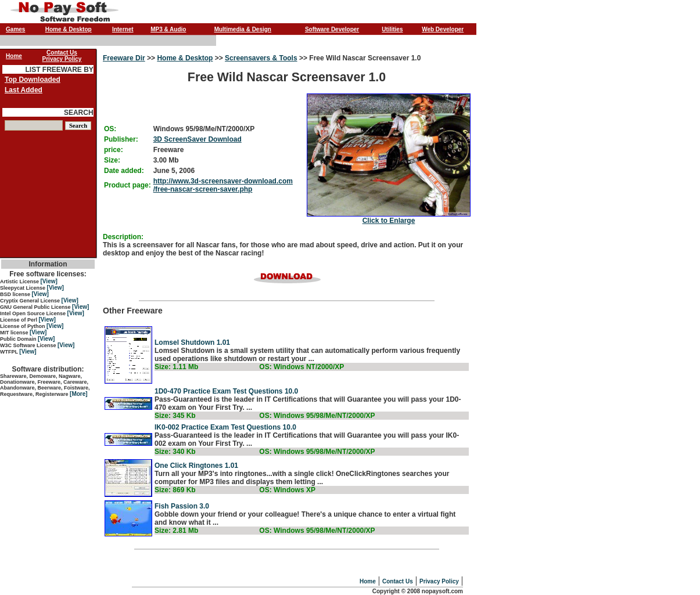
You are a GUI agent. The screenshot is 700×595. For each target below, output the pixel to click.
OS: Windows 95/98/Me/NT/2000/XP (317, 416)
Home (368, 581)
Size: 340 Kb (175, 452)
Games (15, 29)
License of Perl (19, 320)
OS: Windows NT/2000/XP (301, 367)
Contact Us (398, 581)
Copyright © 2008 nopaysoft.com (418, 591)
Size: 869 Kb (175, 490)
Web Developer (443, 29)
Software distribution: (48, 369)
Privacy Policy (439, 581)
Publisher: (121, 139)
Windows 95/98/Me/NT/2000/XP (204, 129)
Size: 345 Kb (175, 416)
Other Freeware (287, 346)
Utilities (392, 29)
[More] (79, 394)
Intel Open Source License (34, 313)
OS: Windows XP (287, 490)
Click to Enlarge (389, 221)
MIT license (15, 333)
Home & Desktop (69, 29)
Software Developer (332, 29)
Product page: (128, 185)
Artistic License (20, 282)
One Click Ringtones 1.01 (196, 466)
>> (151, 58)
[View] (49, 281)
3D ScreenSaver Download (198, 139)
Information (48, 264)
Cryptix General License (31, 301)
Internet (123, 29)
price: (114, 150)
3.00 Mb (166, 160)
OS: (110, 129)
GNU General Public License (36, 307)
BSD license (16, 294)
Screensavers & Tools (261, 58)
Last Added (24, 90)
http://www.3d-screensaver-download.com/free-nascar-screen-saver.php (223, 185)
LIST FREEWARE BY (59, 70)
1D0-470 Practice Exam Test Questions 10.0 (226, 391)
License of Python (23, 326)
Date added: (124, 171)
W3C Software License (29, 345)
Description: (123, 237)
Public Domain (19, 339)
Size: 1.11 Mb (176, 367)
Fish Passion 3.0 (182, 506)
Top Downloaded (33, 80)
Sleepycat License (24, 288)
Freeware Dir (124, 58)
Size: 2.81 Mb (176, 531)
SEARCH (79, 113)
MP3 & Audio (168, 29)
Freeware (169, 150)
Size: (112, 160)
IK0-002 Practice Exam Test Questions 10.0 (225, 427)
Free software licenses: (48, 274)
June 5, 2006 (174, 171)
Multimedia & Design (243, 29)
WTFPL (10, 352)
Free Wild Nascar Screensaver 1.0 (287, 139)
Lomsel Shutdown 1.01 (192, 342)
